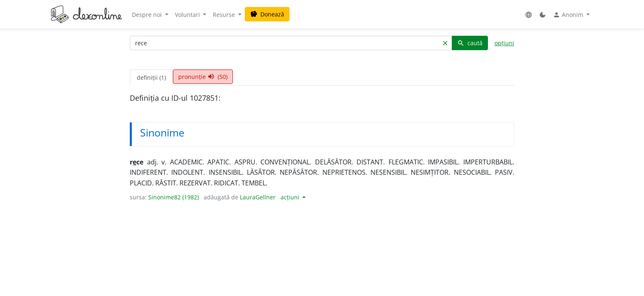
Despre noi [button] (148, 15)
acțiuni (291, 197)
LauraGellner (258, 197)
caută (470, 43)
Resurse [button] (225, 15)
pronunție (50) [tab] (203, 77)
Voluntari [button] (188, 15)
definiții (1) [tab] (151, 77)
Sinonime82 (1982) (174, 197)
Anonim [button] (569, 15)
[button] (529, 15)
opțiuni (504, 43)
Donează (267, 14)
